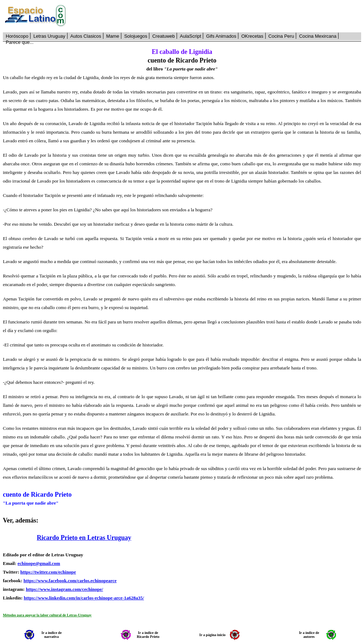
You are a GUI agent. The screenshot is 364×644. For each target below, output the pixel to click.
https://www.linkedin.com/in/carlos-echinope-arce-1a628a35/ (84, 598)
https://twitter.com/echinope (48, 572)
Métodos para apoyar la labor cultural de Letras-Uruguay (47, 615)
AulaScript (190, 36)
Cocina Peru (281, 36)
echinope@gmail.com (39, 563)
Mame (113, 36)
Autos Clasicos (86, 36)
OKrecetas (252, 36)
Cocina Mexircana (318, 36)
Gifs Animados (221, 36)
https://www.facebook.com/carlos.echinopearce (70, 581)
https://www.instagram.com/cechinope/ (64, 589)
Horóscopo (17, 36)
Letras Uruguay (49, 36)
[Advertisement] (218, 16)
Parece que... (20, 42)
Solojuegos (136, 36)
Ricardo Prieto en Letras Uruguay (84, 538)
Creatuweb (164, 36)
